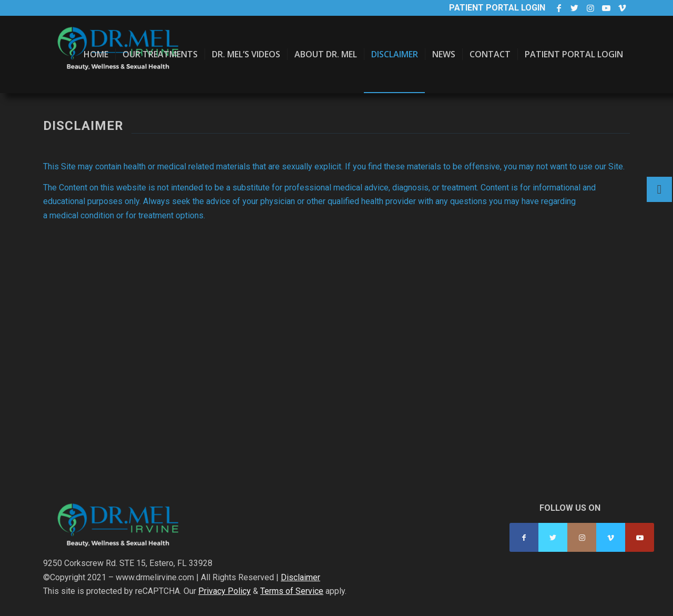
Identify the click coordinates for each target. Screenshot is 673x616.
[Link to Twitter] (574, 8)
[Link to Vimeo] (622, 8)
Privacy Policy (225, 591)
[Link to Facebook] (559, 8)
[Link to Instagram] (590, 8)
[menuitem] (96, 54)
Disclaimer (300, 577)
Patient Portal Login (497, 8)
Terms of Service (292, 591)
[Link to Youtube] (606, 8)
